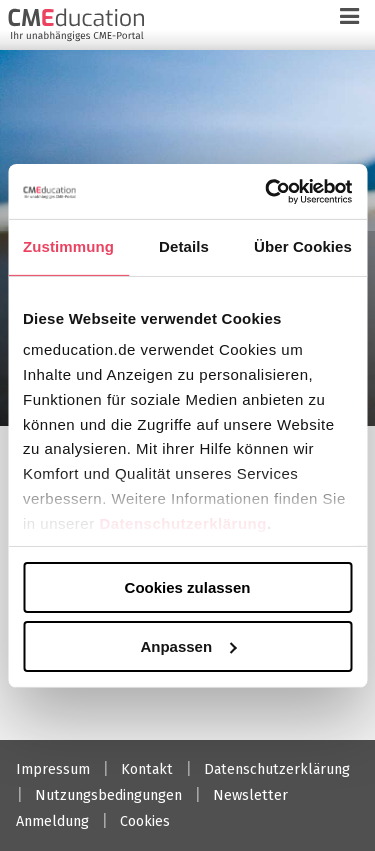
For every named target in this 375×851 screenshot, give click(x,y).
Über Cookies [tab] (303, 246)
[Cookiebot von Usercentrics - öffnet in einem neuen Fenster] (267, 191)
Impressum (53, 769)
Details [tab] (184, 246)
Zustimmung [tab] (68, 246)
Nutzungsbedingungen (108, 795)
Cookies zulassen (188, 587)
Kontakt (147, 769)
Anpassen (188, 645)
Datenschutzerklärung (183, 522)
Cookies (145, 821)
